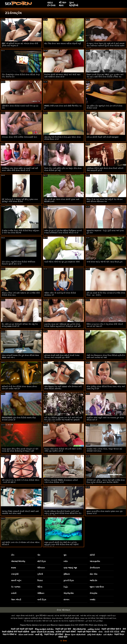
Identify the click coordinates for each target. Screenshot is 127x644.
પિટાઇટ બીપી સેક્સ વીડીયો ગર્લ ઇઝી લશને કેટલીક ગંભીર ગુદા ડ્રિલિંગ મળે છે (63, 450)
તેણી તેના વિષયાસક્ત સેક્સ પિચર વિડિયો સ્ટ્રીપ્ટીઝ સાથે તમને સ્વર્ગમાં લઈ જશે (106, 356)
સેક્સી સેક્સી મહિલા (72, 618)
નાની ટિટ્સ (42, 600)
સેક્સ (73, 625)
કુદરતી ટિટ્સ (69, 580)
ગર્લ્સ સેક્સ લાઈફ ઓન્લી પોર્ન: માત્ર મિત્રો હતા (104, 262)
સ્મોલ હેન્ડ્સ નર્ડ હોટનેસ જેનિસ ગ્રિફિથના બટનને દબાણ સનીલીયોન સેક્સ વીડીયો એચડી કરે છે (63, 232)
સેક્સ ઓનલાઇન (63, 610)
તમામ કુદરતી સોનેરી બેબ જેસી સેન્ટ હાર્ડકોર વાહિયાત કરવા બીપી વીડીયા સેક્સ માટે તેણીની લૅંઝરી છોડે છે (61, 544)
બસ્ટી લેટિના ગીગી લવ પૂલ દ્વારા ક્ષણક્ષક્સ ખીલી (62, 262)
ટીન (13, 555)
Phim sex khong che (98, 625)
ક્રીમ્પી (40, 574)
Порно (23, 625)
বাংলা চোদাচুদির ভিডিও (82, 625)
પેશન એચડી (16, 600)
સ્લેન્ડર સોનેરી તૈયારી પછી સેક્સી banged (102, 137)
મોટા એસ (94, 574)
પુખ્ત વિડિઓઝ (41, 616)
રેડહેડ (66, 587)
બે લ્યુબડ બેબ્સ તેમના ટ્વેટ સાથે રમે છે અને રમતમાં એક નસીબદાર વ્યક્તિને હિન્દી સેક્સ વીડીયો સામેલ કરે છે (106, 46)
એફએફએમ (69, 593)
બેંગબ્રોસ (93, 593)
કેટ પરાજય (16, 587)
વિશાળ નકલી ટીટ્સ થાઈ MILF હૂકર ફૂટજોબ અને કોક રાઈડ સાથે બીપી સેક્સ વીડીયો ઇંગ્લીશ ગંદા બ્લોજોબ (105, 77)
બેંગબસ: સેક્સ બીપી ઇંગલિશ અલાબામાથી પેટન (19, 137)
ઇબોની (14, 593)
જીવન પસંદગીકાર (97, 587)
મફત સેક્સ (20, 616)
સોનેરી (92, 555)
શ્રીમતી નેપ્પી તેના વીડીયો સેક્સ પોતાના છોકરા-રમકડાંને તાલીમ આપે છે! (20, 388)
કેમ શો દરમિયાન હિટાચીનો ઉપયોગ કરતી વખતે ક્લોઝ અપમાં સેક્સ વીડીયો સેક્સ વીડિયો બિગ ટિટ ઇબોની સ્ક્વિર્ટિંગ (63, 513)
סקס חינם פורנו (44, 625)
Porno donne (32, 625)
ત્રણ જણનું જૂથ (70, 568)
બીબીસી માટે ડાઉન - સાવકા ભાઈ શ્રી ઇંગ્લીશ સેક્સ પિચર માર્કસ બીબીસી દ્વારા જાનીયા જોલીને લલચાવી (106, 482)
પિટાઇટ (40, 580)
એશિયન (41, 593)
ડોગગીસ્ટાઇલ (95, 568)
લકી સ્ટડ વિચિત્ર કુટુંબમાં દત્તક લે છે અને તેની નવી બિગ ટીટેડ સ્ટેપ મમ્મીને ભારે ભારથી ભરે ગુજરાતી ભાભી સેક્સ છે (63, 420)
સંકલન (66, 600)
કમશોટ (93, 600)
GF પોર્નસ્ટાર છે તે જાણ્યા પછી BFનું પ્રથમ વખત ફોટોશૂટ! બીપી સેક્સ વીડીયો (20, 200)
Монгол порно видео (60, 625)
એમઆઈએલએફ (18, 561)
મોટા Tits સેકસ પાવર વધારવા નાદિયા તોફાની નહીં (63, 43)
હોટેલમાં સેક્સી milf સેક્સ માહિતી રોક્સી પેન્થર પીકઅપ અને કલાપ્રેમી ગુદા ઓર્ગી (62, 356)
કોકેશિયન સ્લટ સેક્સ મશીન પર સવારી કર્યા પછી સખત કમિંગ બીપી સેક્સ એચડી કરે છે (20, 169)
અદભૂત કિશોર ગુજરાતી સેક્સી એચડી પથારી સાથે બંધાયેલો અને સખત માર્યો (20, 512)
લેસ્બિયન (41, 568)
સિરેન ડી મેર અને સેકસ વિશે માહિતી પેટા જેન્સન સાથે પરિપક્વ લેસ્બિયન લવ (105, 200)
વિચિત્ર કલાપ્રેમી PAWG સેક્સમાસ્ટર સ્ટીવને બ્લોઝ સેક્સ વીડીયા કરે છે (61, 481)
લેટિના (40, 587)
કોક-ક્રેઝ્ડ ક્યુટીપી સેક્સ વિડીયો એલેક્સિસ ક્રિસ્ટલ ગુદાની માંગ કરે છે (19, 263)
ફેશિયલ (67, 574)
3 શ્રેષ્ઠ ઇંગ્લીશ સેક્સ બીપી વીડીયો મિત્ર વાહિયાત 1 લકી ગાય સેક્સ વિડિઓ (21, 232)
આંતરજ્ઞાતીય (95, 561)
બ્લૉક (66, 561)
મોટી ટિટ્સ (41, 561)
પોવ (39, 555)
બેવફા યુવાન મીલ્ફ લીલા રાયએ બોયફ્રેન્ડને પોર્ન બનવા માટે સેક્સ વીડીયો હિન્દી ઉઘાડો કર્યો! (20, 450)
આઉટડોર (93, 580)
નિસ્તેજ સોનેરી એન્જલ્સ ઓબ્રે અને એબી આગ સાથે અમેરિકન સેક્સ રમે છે (62, 76)
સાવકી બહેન (16, 580)
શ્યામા (13, 568)
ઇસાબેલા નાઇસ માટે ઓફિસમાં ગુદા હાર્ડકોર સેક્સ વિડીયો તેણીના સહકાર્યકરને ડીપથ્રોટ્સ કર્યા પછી (62, 325)
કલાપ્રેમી (15, 574)
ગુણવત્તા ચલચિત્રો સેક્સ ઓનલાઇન (38, 618)
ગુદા (65, 555)
